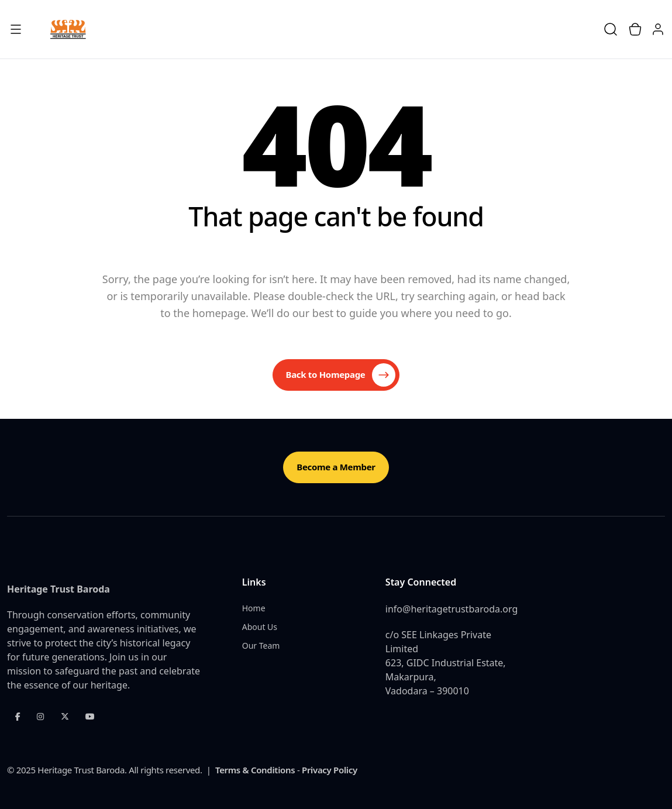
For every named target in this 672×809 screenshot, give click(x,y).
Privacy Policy (330, 770)
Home (254, 608)
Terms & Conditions (255, 770)
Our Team (261, 646)
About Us (260, 627)
